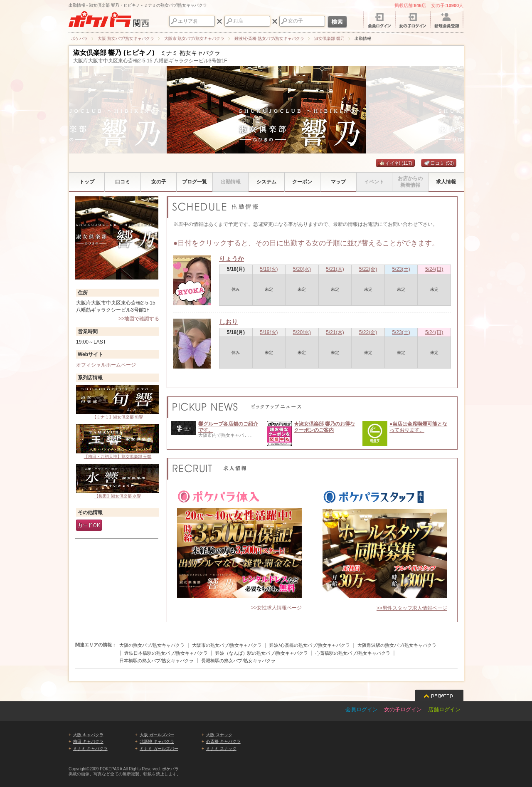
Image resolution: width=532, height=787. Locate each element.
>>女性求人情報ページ (276, 608)
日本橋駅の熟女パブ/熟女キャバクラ (156, 661)
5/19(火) (269, 269)
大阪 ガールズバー (157, 735)
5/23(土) (401, 269)
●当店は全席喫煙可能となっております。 (418, 427)
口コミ (439, 163)
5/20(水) (302, 269)
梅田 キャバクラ (88, 741)
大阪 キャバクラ (88, 735)
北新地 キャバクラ (157, 741)
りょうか (232, 259)
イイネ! (395, 163)
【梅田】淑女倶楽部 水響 (118, 481)
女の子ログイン (403, 709)
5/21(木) (335, 269)
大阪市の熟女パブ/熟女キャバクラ (227, 645)
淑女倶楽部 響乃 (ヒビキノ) (114, 53)
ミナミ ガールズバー (159, 749)
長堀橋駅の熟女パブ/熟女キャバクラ (238, 661)
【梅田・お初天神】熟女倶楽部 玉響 (118, 442)
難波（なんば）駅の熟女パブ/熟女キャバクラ (262, 653)
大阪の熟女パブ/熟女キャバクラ (152, 645)
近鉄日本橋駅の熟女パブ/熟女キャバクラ (166, 653)
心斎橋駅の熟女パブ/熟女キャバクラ (353, 653)
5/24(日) (434, 269)
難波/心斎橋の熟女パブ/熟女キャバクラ (309, 645)
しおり (228, 322)
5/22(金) (368, 269)
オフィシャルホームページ (106, 365)
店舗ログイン (444, 709)
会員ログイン (362, 709)
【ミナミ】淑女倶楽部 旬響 (118, 402)
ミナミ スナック (221, 749)
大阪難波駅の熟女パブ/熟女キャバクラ (397, 645)
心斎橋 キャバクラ (223, 741)
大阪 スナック (219, 735)
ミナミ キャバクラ (90, 749)
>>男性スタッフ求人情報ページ (412, 608)
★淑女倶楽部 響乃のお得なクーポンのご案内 (324, 427)
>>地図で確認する (139, 319)
